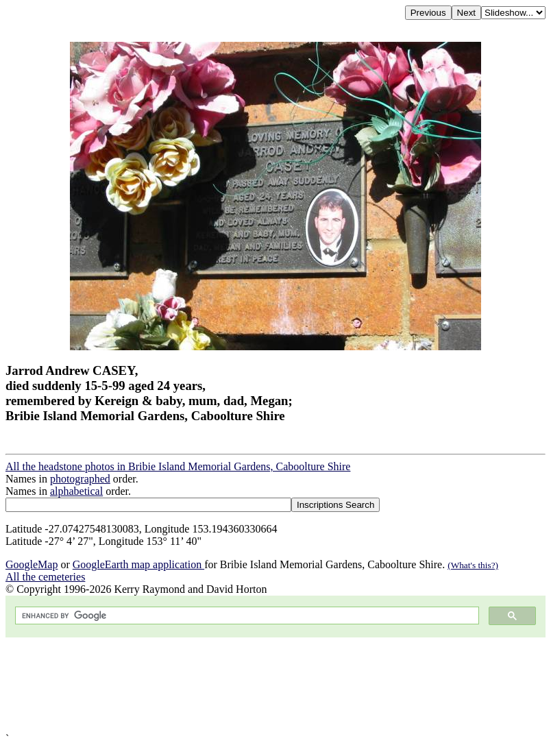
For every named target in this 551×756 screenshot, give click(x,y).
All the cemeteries (45, 577)
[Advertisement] (275, 685)
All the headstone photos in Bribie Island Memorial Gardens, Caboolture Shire (178, 466)
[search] (246, 616)
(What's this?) (473, 565)
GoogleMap (32, 564)
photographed (80, 479)
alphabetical (76, 491)
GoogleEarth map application (138, 564)
